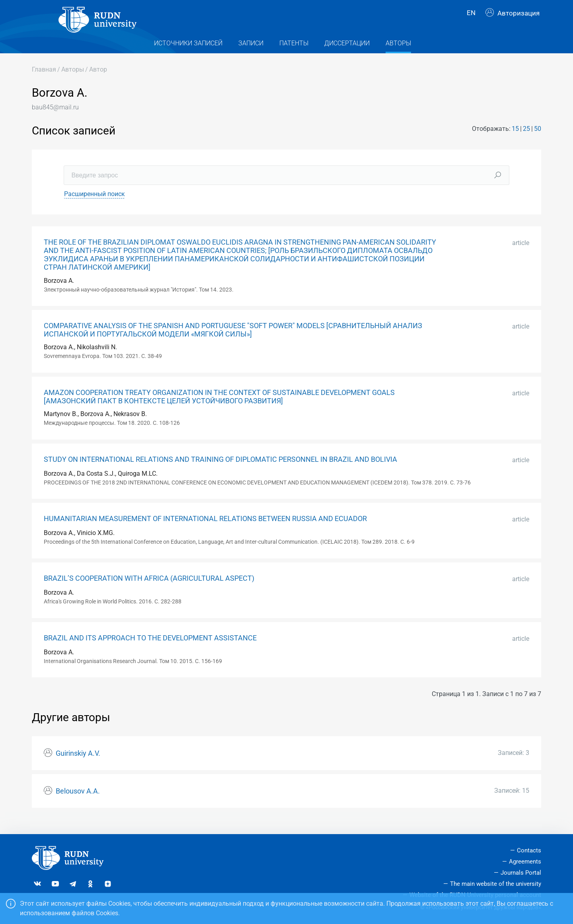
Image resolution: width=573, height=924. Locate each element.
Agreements (525, 862)
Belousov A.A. (78, 801)
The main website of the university (496, 884)
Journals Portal (521, 873)
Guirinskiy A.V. (78, 764)
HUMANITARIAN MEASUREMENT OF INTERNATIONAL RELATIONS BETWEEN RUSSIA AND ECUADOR (205, 529)
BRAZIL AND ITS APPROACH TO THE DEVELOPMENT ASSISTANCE (150, 648)
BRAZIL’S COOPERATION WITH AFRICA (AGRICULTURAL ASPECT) (149, 589)
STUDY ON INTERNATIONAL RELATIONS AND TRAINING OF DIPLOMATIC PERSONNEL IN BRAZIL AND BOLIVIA (220, 470)
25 (526, 139)
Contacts (529, 850)
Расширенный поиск (95, 204)
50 (538, 139)
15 (515, 139)
